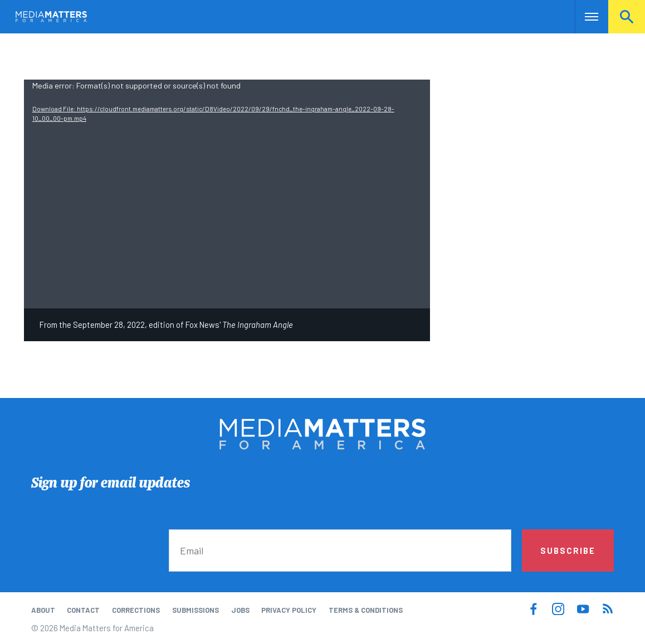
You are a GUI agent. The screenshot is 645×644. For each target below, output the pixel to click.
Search (627, 17)
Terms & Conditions (366, 610)
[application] (227, 194)
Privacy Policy (289, 610)
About (43, 610)
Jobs (240, 610)
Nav (585, 17)
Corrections (136, 610)
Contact (83, 610)
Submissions (196, 610)
